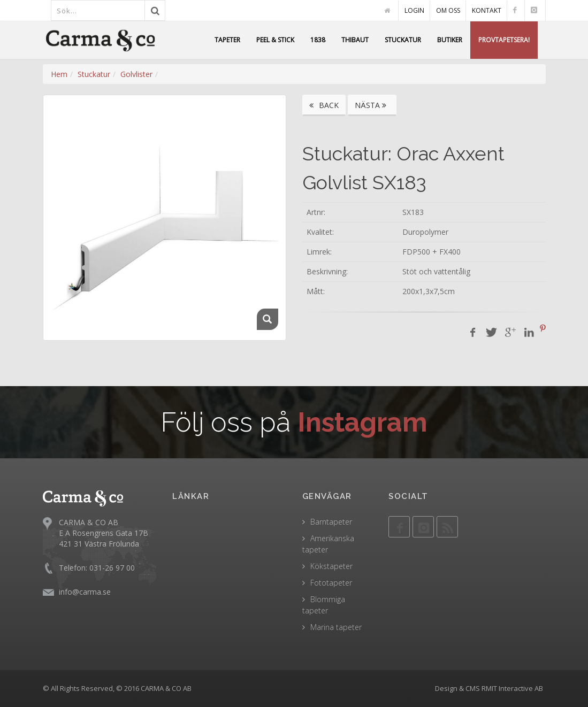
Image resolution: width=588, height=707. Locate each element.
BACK (324, 105)
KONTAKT (487, 10)
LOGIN (414, 10)
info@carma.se (85, 592)
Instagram (362, 422)
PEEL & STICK (275, 40)
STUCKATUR (403, 40)
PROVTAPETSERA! (504, 40)
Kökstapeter (331, 566)
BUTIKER (450, 40)
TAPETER (227, 40)
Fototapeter (331, 583)
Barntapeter (331, 522)
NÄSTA (372, 105)
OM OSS (448, 10)
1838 (318, 40)
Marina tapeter (336, 627)
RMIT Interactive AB (512, 688)
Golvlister (136, 74)
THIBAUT (355, 40)
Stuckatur (94, 74)
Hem (59, 74)
